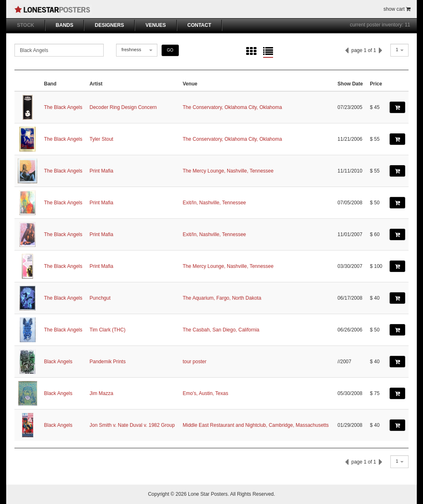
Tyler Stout (101, 139)
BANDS (65, 25)
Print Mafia (101, 171)
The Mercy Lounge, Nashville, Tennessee (228, 171)
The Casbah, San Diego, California (221, 330)
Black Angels (58, 362)
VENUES (156, 25)
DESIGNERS (109, 25)
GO (170, 50)
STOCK (26, 25)
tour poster (194, 362)
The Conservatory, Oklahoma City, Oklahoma (232, 107)
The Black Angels (63, 107)
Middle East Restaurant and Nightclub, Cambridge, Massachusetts (256, 425)
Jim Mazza (101, 393)
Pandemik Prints (108, 362)
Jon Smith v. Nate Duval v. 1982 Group (132, 425)
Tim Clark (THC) (108, 330)
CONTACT (200, 25)
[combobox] (137, 50)
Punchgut (100, 298)
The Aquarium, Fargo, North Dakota (222, 298)
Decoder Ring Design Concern (123, 107)
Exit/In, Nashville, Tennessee (214, 203)
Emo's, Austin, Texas (205, 393)
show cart (397, 9)
